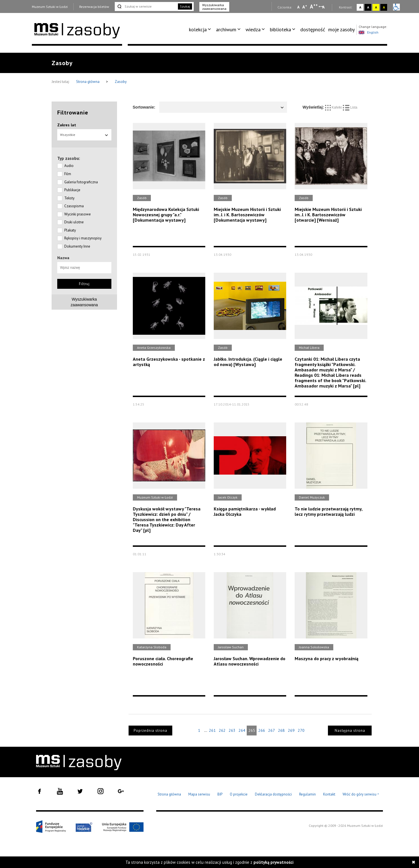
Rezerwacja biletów (94, 7)
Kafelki (334, 107)
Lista (350, 107)
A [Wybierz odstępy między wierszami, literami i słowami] (324, 7)
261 (212, 730)
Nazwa (63, 258)
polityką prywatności (274, 862)
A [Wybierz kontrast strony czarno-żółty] (384, 7)
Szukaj (185, 6)
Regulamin (307, 794)
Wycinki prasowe (78, 214)
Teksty (69, 198)
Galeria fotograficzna (81, 182)
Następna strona (350, 731)
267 (272, 730)
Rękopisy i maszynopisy (83, 238)
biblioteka (280, 29)
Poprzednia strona (150, 731)
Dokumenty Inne (77, 246)
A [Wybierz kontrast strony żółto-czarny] (376, 7)
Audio (69, 166)
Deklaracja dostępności (273, 794)
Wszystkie (84, 135)
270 (301, 730)
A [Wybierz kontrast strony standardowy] (360, 7)
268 (281, 730)
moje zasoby (341, 29)
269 (291, 730)
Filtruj (84, 284)
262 (222, 730)
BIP (220, 794)
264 (242, 730)
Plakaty (70, 230)
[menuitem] (201, 30)
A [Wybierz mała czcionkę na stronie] (298, 7)
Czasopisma (74, 206)
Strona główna (88, 82)
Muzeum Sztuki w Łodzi (50, 7)
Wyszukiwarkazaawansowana (84, 302)
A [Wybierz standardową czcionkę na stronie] (305, 7)
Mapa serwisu (199, 794)
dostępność (313, 29)
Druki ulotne (74, 222)
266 (262, 730)
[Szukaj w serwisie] (146, 6)
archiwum (226, 29)
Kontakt (329, 794)
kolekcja (198, 29)
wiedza (253, 29)
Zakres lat (67, 125)
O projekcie (239, 794)
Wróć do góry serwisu (361, 795)
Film (68, 174)
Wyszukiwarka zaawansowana (214, 7)
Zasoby (121, 82)
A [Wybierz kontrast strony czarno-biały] (368, 7)
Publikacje (72, 190)
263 (232, 730)
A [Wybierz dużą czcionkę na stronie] (314, 6)
